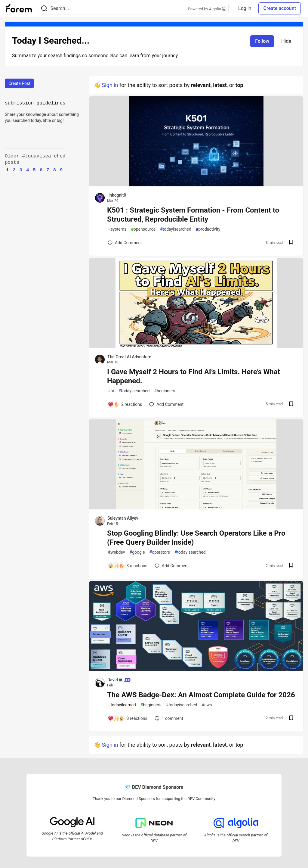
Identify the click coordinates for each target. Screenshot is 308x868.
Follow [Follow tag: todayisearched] (262, 41)
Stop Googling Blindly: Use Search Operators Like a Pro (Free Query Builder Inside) (196, 538)
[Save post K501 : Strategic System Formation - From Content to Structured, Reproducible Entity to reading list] (291, 243)
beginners (165, 391)
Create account (280, 8)
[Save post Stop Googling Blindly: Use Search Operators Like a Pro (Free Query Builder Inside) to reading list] (291, 566)
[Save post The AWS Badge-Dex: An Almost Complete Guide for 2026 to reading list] (291, 719)
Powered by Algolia (207, 9)
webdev (116, 552)
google (137, 552)
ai (111, 391)
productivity (208, 229)
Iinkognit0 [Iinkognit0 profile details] (117, 195)
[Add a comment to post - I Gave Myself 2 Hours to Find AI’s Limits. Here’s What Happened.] (125, 404)
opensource (143, 229)
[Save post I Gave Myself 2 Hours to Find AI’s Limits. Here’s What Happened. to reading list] (291, 404)
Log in (245, 8)
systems (117, 229)
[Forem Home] (19, 8)
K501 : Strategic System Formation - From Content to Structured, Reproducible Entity (193, 215)
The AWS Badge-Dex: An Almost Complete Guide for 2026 (201, 695)
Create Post (19, 83)
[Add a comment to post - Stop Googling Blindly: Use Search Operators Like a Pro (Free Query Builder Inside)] (128, 566)
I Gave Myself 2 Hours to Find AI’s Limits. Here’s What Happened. (194, 376)
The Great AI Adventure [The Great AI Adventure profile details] (129, 357)
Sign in (110, 85)
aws (207, 705)
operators (160, 552)
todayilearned (122, 705)
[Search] (44, 9)
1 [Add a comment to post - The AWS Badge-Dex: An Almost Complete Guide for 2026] (168, 718)
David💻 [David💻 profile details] (119, 680)
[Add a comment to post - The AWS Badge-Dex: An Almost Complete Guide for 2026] (128, 718)
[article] (196, 184)
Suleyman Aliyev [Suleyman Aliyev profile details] (123, 518)
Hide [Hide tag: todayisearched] (286, 41)
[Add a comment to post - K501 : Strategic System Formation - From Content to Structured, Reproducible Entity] (125, 243)
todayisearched (176, 229)
